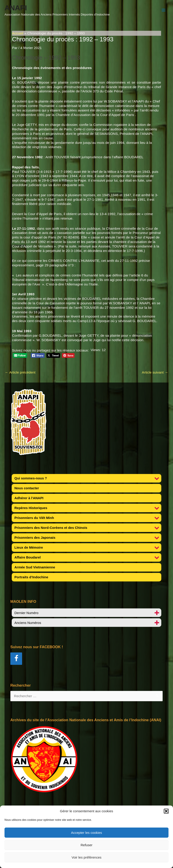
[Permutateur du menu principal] (164, 10)
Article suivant (155, 372)
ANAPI (16, 8)
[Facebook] (16, 659)
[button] (166, 811)
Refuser (87, 845)
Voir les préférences (87, 857)
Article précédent (20, 372)
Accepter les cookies (86, 833)
